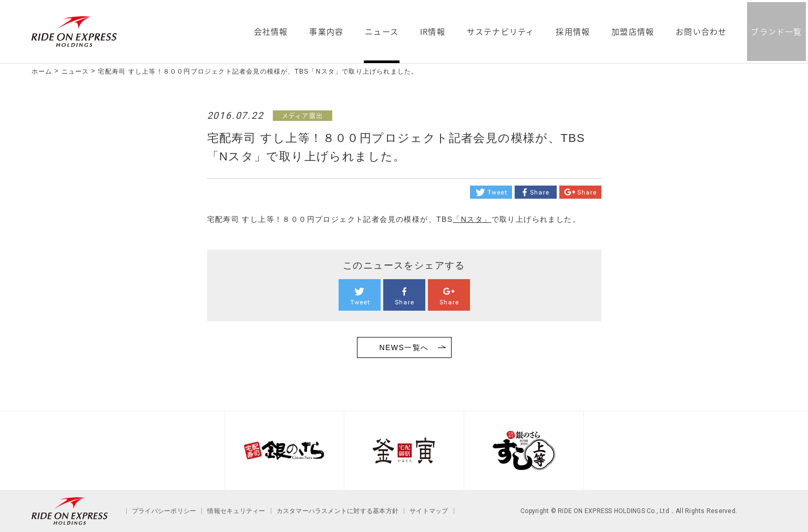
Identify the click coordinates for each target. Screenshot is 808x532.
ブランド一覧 (776, 32)
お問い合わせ (701, 33)
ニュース (382, 33)
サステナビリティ (501, 33)
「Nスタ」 (472, 219)
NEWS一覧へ (404, 347)
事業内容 (326, 33)
